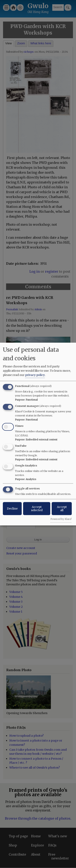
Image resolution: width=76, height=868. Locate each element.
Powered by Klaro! (61, 519)
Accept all (62, 509)
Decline (12, 509)
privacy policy (35, 375)
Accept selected (37, 509)
